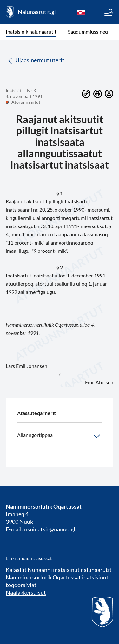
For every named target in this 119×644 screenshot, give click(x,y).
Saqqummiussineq (88, 31)
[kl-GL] (81, 12)
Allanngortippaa (60, 436)
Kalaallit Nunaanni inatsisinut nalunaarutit (59, 570)
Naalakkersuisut (26, 592)
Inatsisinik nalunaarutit (31, 31)
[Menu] (108, 13)
